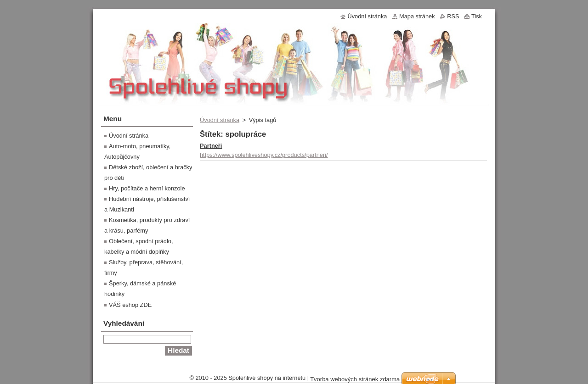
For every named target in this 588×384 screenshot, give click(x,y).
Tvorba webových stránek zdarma (355, 379)
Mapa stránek (417, 16)
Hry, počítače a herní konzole (147, 188)
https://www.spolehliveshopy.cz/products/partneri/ (264, 155)
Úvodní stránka (220, 120)
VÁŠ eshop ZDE (130, 305)
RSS (453, 16)
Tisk (477, 16)
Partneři (211, 146)
